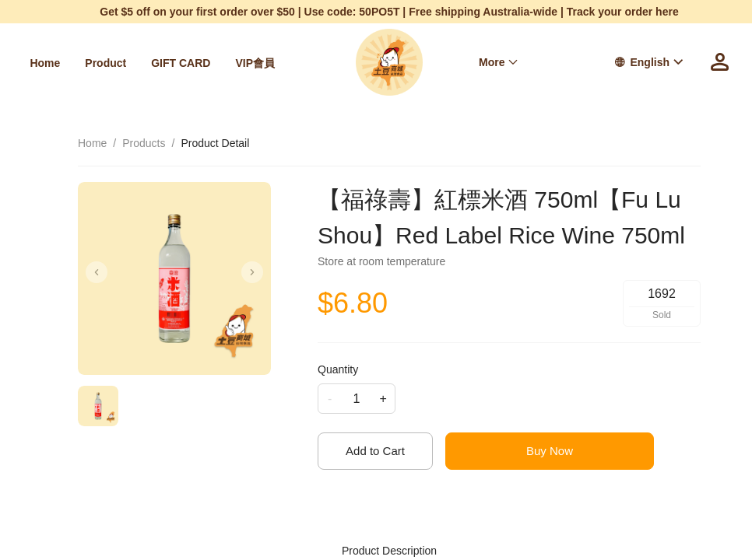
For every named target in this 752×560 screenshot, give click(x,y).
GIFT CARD (181, 63)
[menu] (156, 63)
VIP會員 (255, 63)
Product (105, 63)
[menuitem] (45, 63)
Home (45, 63)
